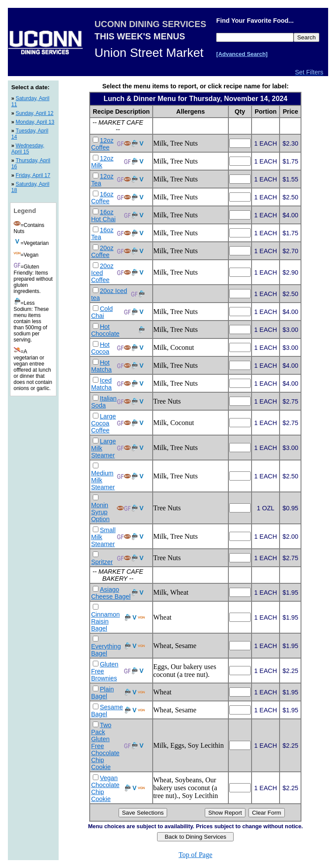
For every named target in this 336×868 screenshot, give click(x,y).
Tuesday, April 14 (30, 134)
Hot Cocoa (100, 348)
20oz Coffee (102, 251)
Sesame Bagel (107, 711)
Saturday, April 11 (30, 101)
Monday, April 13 (35, 122)
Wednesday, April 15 (28, 149)
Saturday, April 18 (30, 187)
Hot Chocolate (105, 330)
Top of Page (195, 855)
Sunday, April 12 (35, 113)
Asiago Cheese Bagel (111, 593)
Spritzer (102, 562)
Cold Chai (102, 312)
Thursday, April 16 (31, 164)
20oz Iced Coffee (102, 273)
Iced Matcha (101, 384)
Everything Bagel (106, 650)
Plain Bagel (102, 693)
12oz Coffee (102, 144)
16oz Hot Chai (103, 216)
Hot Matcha (101, 366)
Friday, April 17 (33, 175)
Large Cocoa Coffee (103, 423)
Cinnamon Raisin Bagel (105, 621)
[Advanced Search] (242, 54)
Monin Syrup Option (100, 512)
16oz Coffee (102, 198)
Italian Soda (104, 402)
